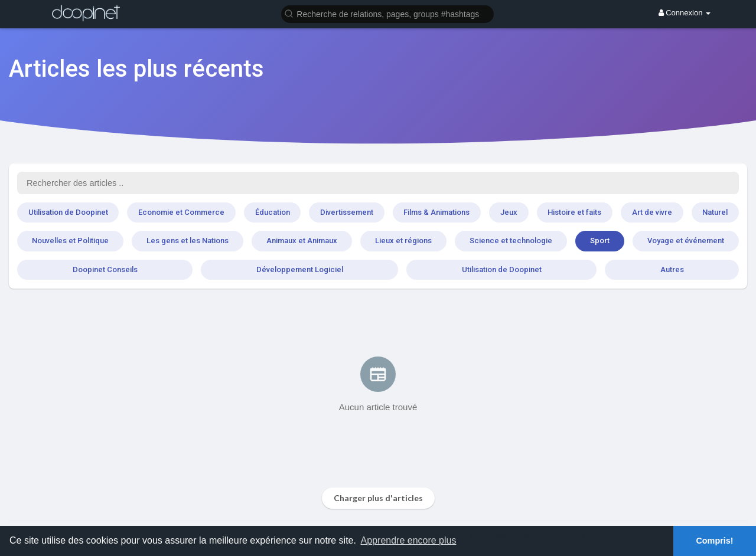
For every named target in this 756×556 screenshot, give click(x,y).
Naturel (715, 212)
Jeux (509, 212)
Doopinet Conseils (105, 269)
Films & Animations (436, 212)
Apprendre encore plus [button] (409, 540)
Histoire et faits (574, 212)
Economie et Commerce (181, 212)
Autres (672, 269)
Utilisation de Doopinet (68, 212)
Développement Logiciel (300, 269)
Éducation (273, 212)
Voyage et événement (686, 241)
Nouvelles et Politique (70, 241)
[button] (387, 13)
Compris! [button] (714, 541)
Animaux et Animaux (302, 241)
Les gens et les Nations (188, 241)
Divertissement (347, 212)
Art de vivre (652, 212)
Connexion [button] (685, 13)
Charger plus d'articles (378, 498)
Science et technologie (511, 241)
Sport (600, 241)
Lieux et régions (403, 241)
